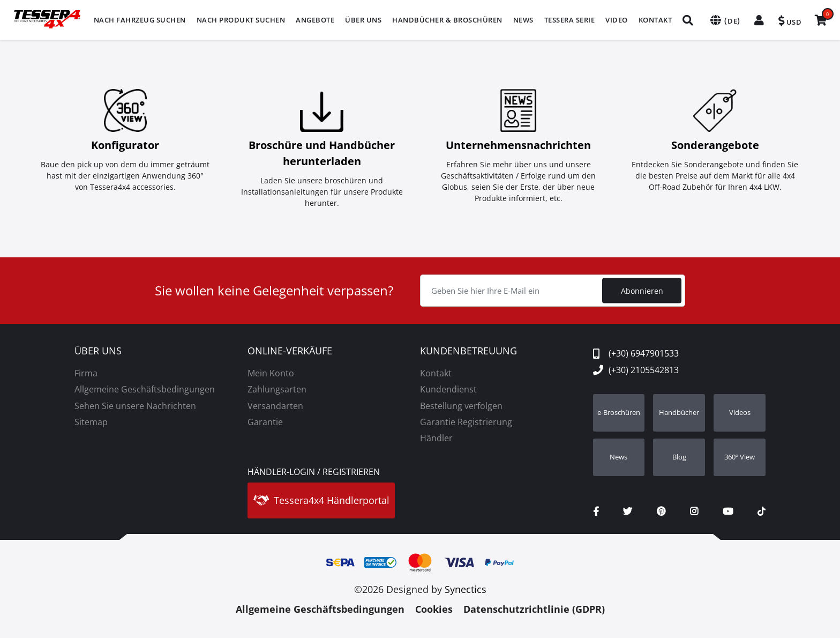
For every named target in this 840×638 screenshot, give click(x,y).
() (724, 20)
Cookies (434, 609)
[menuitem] (140, 20)
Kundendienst (448, 389)
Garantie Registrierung (466, 422)
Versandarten (275, 406)
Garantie (265, 422)
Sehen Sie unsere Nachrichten (135, 406)
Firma (86, 373)
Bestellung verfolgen (461, 406)
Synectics (466, 589)
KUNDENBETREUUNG (468, 351)
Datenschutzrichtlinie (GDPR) (534, 609)
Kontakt (436, 373)
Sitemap (91, 422)
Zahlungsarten (277, 389)
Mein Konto (271, 373)
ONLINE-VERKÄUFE (290, 351)
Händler (436, 438)
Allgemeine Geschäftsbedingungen (145, 389)
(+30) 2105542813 (636, 370)
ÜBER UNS (98, 351)
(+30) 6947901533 (636, 353)
